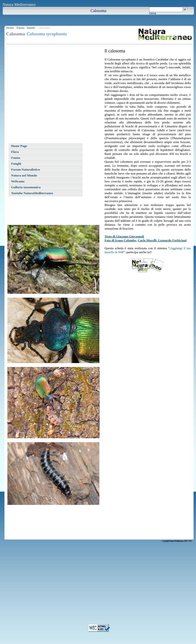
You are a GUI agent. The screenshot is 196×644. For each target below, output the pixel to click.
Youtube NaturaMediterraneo (32, 193)
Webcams (18, 181)
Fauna (20, 28)
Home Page (19, 146)
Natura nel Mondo (24, 175)
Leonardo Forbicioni (172, 240)
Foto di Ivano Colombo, (121, 240)
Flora (15, 152)
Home (10, 28)
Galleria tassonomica (26, 187)
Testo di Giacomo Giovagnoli (124, 236)
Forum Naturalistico (26, 169)
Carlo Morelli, (148, 240)
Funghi (16, 164)
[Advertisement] (46, 95)
